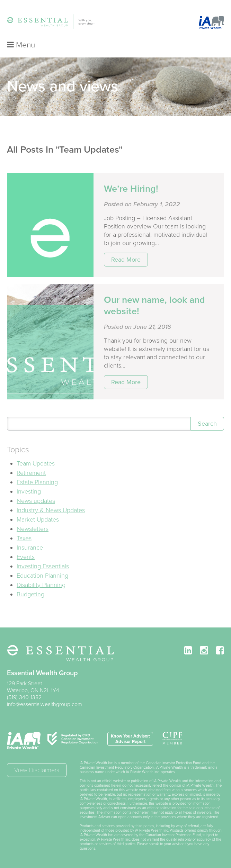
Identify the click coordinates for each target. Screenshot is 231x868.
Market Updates (38, 519)
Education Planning (42, 576)
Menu (21, 45)
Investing (29, 491)
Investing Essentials (43, 566)
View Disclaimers (37, 770)
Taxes (24, 538)
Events (26, 557)
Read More (126, 260)
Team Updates (36, 463)
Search (207, 424)
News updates (36, 501)
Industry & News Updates (51, 510)
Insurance (30, 548)
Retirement (31, 473)
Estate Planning (37, 482)
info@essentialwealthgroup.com (45, 704)
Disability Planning (41, 585)
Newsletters (33, 529)
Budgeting (30, 594)
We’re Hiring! (131, 189)
